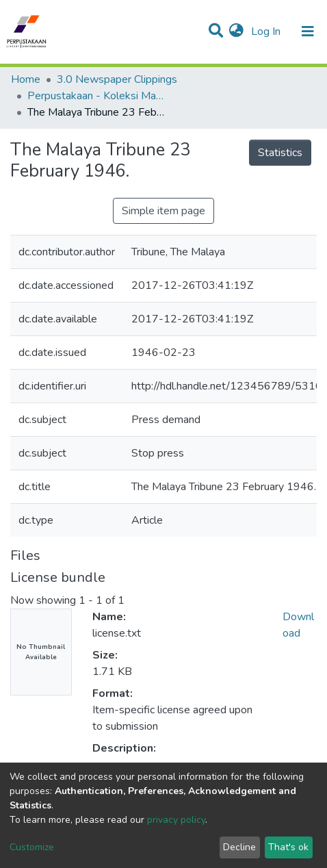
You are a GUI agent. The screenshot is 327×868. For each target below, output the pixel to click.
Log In (267, 31)
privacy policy (176, 820)
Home (26, 79)
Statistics (280, 153)
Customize (32, 847)
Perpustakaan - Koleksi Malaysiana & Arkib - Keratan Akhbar (96, 96)
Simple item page (163, 211)
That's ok (288, 847)
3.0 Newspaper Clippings (117, 79)
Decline (239, 847)
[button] (236, 31)
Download (298, 625)
